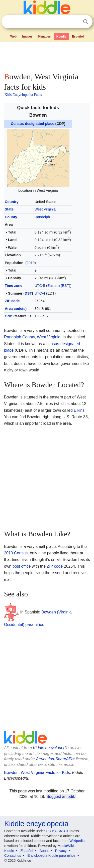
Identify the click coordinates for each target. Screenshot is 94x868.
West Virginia (45, 209)
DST (28, 293)
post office (22, 566)
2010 (31, 263)
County (11, 217)
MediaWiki (66, 846)
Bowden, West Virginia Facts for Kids (37, 773)
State (9, 209)
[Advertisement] (47, 56)
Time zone (14, 286)
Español (78, 37)
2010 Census (16, 553)
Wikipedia (77, 841)
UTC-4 (40, 293)
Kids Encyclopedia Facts (23, 95)
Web (13, 37)
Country (12, 202)
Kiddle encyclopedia (51, 748)
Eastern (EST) (59, 286)
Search (85, 22)
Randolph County (19, 337)
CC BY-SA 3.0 (57, 831)
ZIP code (12, 301)
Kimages (44, 37)
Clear (75, 22)
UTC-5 (40, 286)
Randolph (42, 217)
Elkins (79, 410)
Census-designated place (33, 124)
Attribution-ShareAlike (55, 759)
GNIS (9, 316)
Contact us (13, 855)
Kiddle (9, 851)
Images (27, 37)
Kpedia (61, 37)
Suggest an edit (60, 797)
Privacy (61, 851)
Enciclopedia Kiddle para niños (51, 855)
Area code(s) (16, 309)
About (44, 851)
